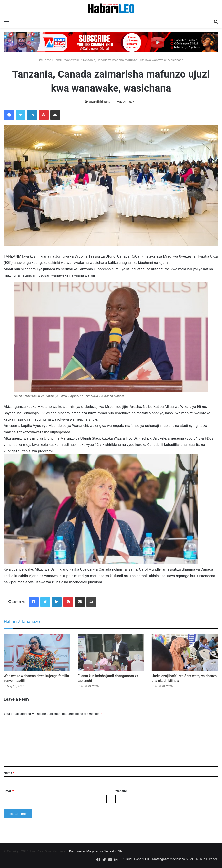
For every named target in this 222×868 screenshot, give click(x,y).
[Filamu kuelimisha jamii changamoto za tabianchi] (111, 652)
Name (9, 773)
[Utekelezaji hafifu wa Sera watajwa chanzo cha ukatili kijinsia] (185, 652)
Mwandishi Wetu (99, 102)
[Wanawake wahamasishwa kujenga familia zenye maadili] (37, 652)
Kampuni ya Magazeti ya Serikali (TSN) (96, 851)
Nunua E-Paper (207, 859)
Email (9, 791)
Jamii (58, 60)
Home (45, 60)
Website (121, 791)
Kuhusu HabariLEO (136, 859)
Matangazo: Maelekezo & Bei (173, 859)
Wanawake (72, 60)
